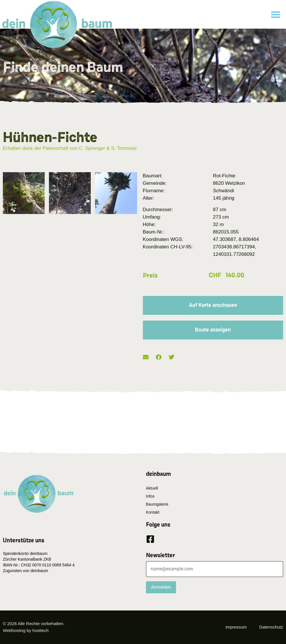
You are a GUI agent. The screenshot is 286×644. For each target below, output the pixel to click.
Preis (150, 276)
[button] (276, 14)
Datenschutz (271, 627)
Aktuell (152, 488)
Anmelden (161, 587)
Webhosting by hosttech (26, 630)
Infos (150, 496)
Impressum (236, 627)
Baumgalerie (157, 504)
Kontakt (153, 512)
